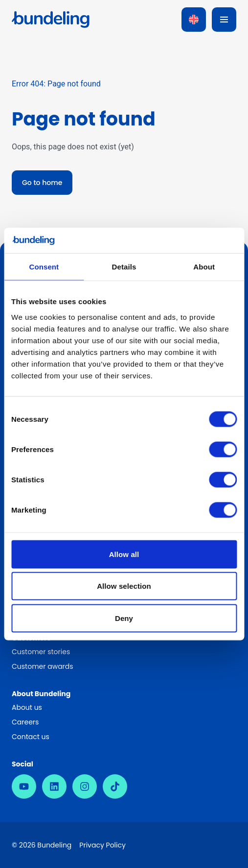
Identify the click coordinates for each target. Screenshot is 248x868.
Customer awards (43, 666)
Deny (124, 618)
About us (27, 707)
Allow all (124, 554)
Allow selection (124, 586)
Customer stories (41, 652)
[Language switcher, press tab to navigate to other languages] (194, 20)
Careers (25, 722)
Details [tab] (124, 267)
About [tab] (204, 267)
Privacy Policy (102, 845)
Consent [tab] (44, 267)
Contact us (31, 737)
